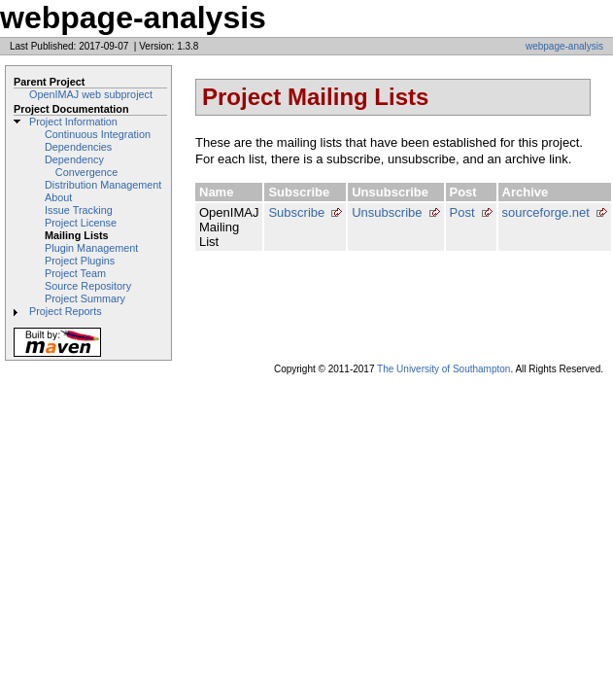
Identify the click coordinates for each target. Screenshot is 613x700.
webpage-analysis (564, 46)
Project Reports (66, 311)
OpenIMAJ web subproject (91, 94)
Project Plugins (80, 261)
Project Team (75, 273)
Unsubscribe (387, 212)
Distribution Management (103, 185)
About (58, 197)
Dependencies (78, 147)
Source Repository (88, 286)
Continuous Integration (98, 134)
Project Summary (85, 298)
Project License (81, 223)
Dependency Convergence (81, 166)
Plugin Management (91, 248)
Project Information (73, 122)
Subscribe (296, 212)
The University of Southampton (443, 369)
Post (462, 212)
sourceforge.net (546, 212)
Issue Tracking (79, 210)
